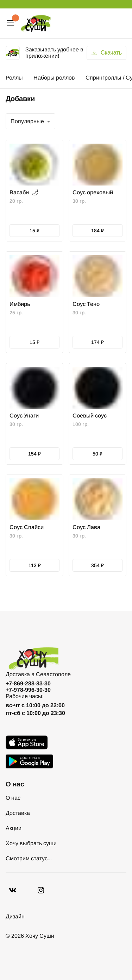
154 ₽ (34, 454)
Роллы (14, 78)
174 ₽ (98, 342)
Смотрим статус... (29, 858)
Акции (14, 828)
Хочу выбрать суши (31, 843)
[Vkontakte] (41, 890)
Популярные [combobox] (27, 121)
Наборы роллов (54, 78)
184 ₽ (98, 231)
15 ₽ (34, 231)
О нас (13, 798)
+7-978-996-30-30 (28, 690)
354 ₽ (98, 565)
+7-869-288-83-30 (28, 683)
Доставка (18, 813)
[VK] (13, 890)
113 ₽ (35, 565)
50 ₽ (98, 454)
